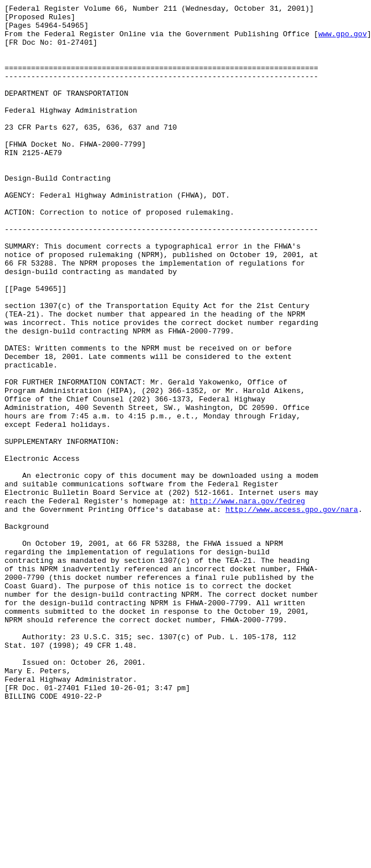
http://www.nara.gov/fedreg (248, 601)
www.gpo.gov (343, 40)
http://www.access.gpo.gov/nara (292, 611)
